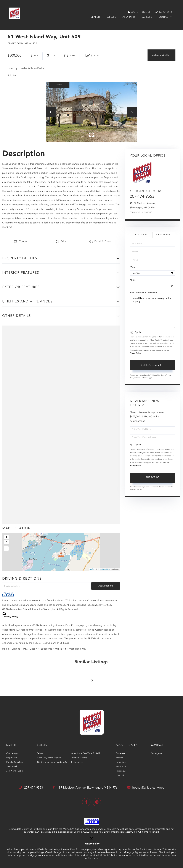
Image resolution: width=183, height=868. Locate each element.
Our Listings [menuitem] (12, 754)
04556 (59, 649)
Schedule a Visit (164, 235)
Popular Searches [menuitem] (14, 762)
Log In (133, 12)
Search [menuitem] (95, 17)
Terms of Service (143, 378)
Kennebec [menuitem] (121, 762)
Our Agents (147, 212)
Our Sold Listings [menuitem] (79, 758)
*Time (133, 280)
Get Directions (106, 586)
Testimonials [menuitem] (77, 762)
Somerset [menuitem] (120, 754)
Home (6, 649)
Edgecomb (46, 649)
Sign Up (146, 12)
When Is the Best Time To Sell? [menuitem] (85, 754)
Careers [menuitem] (147, 17)
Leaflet (92, 569)
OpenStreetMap (104, 569)
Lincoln (34, 649)
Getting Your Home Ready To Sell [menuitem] (53, 762)
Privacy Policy (11, 617)
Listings (16, 649)
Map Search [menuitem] (12, 758)
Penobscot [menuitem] (121, 767)
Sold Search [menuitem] (12, 767)
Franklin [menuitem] (120, 758)
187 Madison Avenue (85, 788)
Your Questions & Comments (143, 293)
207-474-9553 (142, 197)
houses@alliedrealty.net (146, 788)
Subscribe (153, 478)
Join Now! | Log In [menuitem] (15, 771)
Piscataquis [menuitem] (121, 771)
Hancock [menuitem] (120, 775)
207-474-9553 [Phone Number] (164, 12)
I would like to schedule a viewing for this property (152, 312)
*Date (133, 267)
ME (25, 649)
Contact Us (135, 212)
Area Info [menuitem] (129, 17)
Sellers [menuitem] (111, 17)
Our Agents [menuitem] (156, 754)
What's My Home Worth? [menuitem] (49, 758)
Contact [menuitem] (164, 17)
